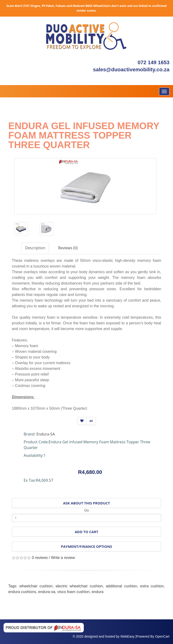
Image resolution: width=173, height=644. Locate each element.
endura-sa (47, 592)
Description (35, 248)
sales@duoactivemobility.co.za (131, 70)
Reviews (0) (68, 248)
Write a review (63, 558)
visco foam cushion (73, 592)
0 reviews (40, 558)
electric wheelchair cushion (79, 586)
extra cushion (152, 586)
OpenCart (162, 636)
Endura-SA (46, 434)
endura (98, 592)
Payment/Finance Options (87, 546)
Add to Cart (86, 532)
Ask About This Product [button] (87, 503)
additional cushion (121, 586)
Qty (87, 510)
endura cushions (22, 592)
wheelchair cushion (36, 586)
